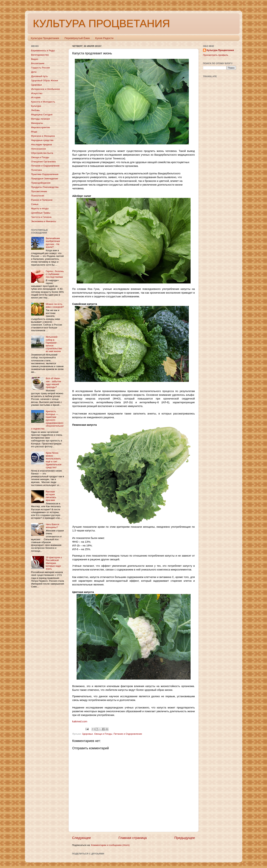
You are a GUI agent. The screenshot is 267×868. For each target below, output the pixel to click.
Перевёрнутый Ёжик (77, 38)
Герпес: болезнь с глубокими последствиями (55, 274)
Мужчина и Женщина (43, 136)
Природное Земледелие (45, 179)
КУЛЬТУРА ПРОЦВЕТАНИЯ (101, 23)
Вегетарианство (40, 55)
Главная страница (133, 838)
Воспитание (38, 63)
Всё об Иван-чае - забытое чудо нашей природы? (53, 383)
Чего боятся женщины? (52, 526)
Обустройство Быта (42, 153)
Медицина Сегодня (42, 115)
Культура (36, 106)
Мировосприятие (41, 127)
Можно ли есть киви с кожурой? (55, 305)
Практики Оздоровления (45, 174)
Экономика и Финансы (44, 221)
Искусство (37, 93)
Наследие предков (42, 144)
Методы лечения (41, 119)
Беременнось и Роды (43, 51)
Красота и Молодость (43, 102)
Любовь (35, 110)
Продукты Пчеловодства (45, 187)
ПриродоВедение (41, 183)
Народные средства (42, 140)
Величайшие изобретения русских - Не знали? (53, 243)
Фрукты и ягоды (40, 208)
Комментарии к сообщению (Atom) (110, 845)
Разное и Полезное (42, 200)
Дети (34, 72)
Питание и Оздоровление (128, 734)
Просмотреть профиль (216, 55)
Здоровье (87, 734)
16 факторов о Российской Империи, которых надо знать (54, 563)
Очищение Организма (43, 162)
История (36, 97)
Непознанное (39, 149)
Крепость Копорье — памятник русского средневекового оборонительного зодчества (47, 420)
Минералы (37, 123)
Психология (38, 196)
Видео (35, 59)
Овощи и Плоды (103, 734)
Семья (35, 204)
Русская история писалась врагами (51, 496)
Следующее (82, 838)
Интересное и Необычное (46, 89)
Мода (34, 132)
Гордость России (41, 68)
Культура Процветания (45, 38)
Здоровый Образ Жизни (45, 80)
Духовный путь (39, 76)
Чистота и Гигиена (41, 217)
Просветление (39, 191)
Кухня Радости (104, 38)
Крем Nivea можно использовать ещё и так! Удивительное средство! (54, 460)
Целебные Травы (41, 213)
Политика (37, 170)
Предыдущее (185, 838)
